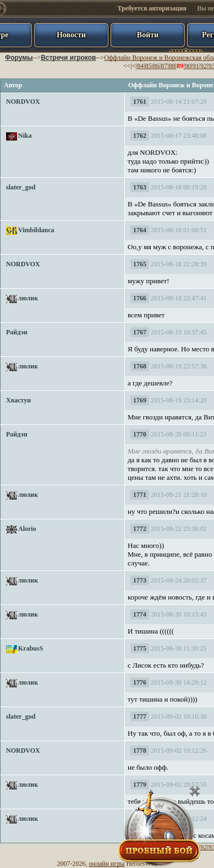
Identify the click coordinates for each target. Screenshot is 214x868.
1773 (140, 580)
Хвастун (18, 400)
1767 (140, 332)
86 (156, 66)
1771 (140, 495)
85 (148, 66)
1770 (140, 434)
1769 (140, 400)
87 (164, 66)
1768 (140, 366)
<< (127, 66)
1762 (140, 136)
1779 (140, 785)
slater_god (21, 187)
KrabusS (31, 648)
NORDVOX (23, 102)
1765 (140, 264)
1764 (140, 230)
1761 (140, 102)
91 (196, 66)
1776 (140, 682)
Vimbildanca (36, 230)
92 (204, 66)
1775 (140, 648)
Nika (25, 136)
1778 (140, 751)
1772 (140, 529)
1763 (140, 187)
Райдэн (17, 332)
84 (140, 66)
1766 (140, 298)
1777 (140, 716)
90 (188, 66)
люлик (28, 298)
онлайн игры (107, 864)
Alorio (27, 529)
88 (172, 66)
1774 (140, 614)
